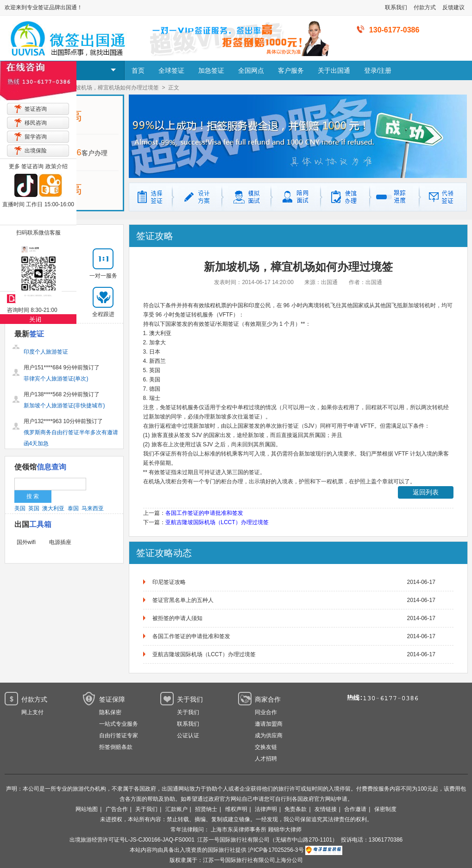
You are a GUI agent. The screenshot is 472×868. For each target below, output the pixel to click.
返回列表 (426, 492)
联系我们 (396, 7)
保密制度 (385, 809)
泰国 (73, 508)
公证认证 (188, 735)
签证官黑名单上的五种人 (183, 600)
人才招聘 (266, 759)
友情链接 (326, 809)
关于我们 (188, 712)
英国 (34, 508)
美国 (20, 508)
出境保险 (36, 151)
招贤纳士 (206, 809)
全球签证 (171, 70)
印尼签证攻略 (169, 582)
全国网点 (251, 70)
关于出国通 (334, 70)
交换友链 (266, 747)
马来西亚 (93, 508)
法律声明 (266, 809)
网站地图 (87, 809)
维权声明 (236, 809)
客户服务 (291, 70)
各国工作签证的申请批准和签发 (204, 513)
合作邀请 (355, 809)
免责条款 (296, 809)
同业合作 (266, 712)
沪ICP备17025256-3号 (276, 850)
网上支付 (32, 712)
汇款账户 (176, 809)
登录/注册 (378, 70)
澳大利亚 (53, 508)
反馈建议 (453, 7)
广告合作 (117, 809)
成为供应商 (269, 735)
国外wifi (26, 542)
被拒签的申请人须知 (177, 618)
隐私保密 (110, 712)
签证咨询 (36, 109)
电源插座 (60, 542)
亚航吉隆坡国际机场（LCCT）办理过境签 (217, 522)
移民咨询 (36, 123)
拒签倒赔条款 (116, 747)
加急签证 (211, 70)
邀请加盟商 (269, 724)
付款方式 (425, 7)
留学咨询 (36, 137)
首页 (138, 70)
